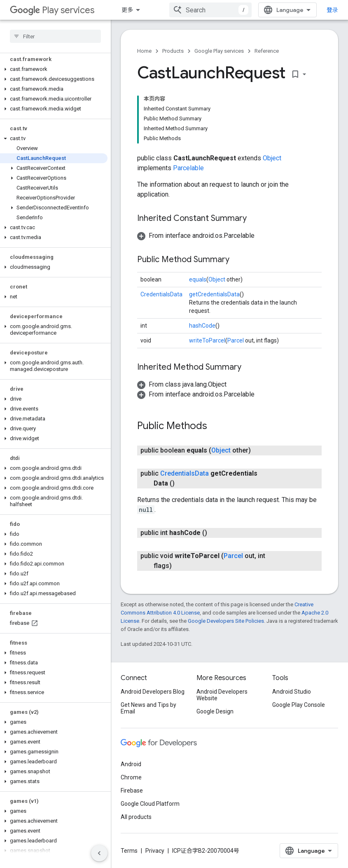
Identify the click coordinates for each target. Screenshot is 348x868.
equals (198, 279)
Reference (267, 51)
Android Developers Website (222, 695)
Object (272, 158)
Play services (52, 10)
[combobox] (210, 10)
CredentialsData (161, 294)
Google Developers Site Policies (226, 621)
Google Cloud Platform (150, 804)
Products (173, 51)
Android (131, 764)
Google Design (215, 711)
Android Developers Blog (153, 692)
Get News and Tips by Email (148, 708)
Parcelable (188, 168)
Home (144, 51)
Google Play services (219, 51)
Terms (129, 851)
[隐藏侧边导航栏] (99, 853)
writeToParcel (207, 340)
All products (136, 817)
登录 (332, 10)
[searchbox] (55, 36)
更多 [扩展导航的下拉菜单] (127, 10)
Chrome (131, 777)
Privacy (155, 851)
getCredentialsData (214, 294)
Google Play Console (299, 705)
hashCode (202, 326)
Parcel (236, 340)
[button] (54, 69)
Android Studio (292, 692)
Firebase (132, 791)
